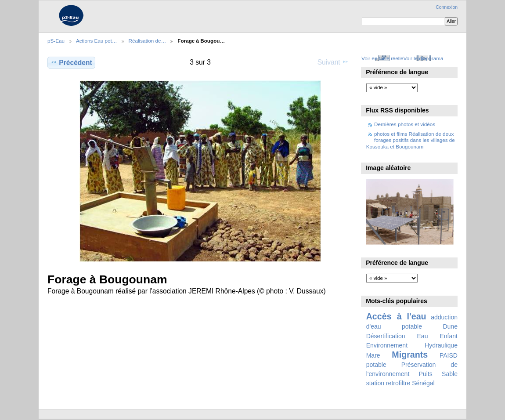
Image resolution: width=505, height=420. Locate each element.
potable (376, 365)
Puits (426, 374)
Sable (450, 374)
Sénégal (423, 383)
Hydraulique (441, 345)
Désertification (386, 336)
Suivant (333, 62)
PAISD (449, 355)
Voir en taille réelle (382, 58)
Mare (373, 355)
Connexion (447, 7)
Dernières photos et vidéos (405, 124)
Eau (423, 336)
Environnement (387, 345)
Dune (450, 326)
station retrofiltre (388, 383)
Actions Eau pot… (97, 41)
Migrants (410, 355)
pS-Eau (56, 41)
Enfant (449, 336)
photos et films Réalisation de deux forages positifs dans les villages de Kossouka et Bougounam (411, 140)
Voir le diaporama (424, 58)
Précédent (71, 62)
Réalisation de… (148, 41)
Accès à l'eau (396, 316)
